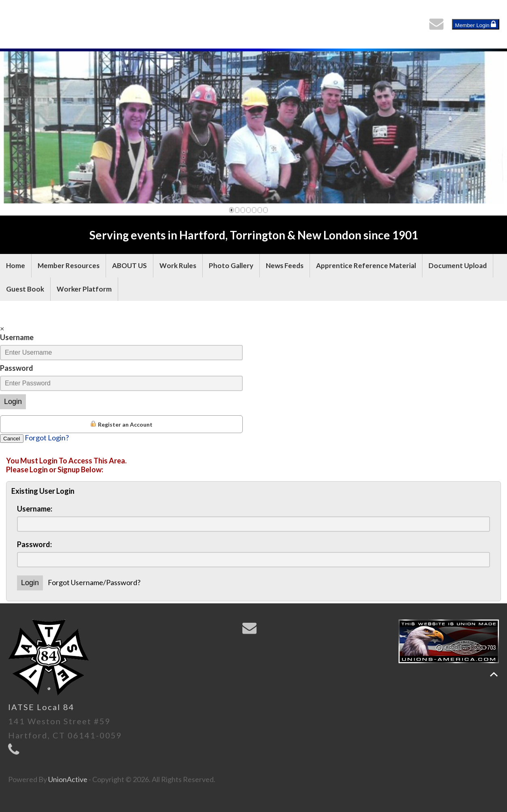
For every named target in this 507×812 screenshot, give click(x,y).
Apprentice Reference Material (366, 265)
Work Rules (178, 265)
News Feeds (285, 265)
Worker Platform (84, 289)
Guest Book (25, 289)
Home (16, 265)
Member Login (476, 24)
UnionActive (68, 779)
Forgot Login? (47, 438)
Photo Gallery (231, 265)
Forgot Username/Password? (94, 582)
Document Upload (458, 265)
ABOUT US (129, 265)
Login (13, 402)
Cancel (12, 439)
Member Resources (69, 265)
